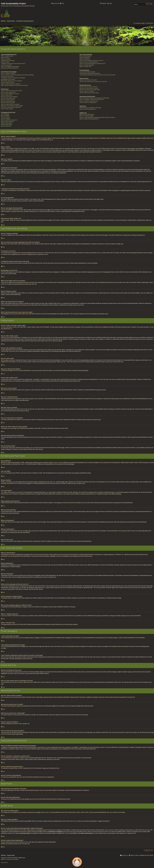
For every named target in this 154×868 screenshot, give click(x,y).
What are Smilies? (5, 117)
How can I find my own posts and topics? (89, 93)
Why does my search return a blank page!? (90, 90)
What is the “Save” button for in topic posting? (12, 106)
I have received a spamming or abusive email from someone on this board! (97, 75)
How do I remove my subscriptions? (88, 102)
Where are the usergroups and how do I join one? (91, 61)
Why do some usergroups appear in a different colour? (93, 64)
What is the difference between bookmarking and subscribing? (94, 98)
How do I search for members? (87, 91)
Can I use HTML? (5, 115)
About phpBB (113, 812)
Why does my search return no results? (89, 88)
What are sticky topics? (7, 123)
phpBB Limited (45, 812)
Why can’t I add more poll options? (9, 97)
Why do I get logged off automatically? (10, 67)
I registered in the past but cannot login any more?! (13, 64)
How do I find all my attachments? (88, 109)
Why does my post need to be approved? (11, 107)
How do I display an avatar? (8, 82)
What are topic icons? (6, 126)
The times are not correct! (7, 76)
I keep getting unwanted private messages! (90, 73)
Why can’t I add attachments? (8, 101)
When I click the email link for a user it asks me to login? (14, 85)
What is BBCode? (5, 114)
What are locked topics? (7, 124)
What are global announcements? (9, 120)
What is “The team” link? (85, 67)
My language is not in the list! (8, 79)
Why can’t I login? (5, 62)
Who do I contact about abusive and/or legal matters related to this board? (97, 117)
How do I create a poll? (7, 95)
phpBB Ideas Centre (71, 821)
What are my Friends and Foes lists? (88, 80)
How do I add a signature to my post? (10, 94)
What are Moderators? (85, 58)
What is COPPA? (5, 58)
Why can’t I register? (6, 59)
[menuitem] (62, 3)
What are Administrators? (86, 56)
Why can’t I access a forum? (8, 100)
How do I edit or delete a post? (8, 92)
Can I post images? (6, 118)
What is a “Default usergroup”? (87, 65)
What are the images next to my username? (11, 81)
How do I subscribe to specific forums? (89, 101)
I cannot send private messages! (87, 72)
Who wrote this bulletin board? (87, 114)
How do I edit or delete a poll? (8, 98)
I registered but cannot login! (8, 61)
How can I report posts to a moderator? (10, 104)
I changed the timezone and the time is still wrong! (13, 78)
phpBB (9, 274)
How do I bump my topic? (7, 109)
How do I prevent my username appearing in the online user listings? (17, 75)
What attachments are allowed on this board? (90, 108)
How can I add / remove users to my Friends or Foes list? (93, 82)
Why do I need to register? (7, 56)
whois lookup (109, 830)
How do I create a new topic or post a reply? (12, 91)
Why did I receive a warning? (8, 103)
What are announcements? (7, 122)
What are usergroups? (85, 59)
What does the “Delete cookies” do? (10, 68)
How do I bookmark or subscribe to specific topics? (92, 99)
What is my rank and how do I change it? (11, 84)
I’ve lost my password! (6, 65)
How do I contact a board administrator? (89, 119)
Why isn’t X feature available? (87, 116)
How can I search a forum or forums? (88, 87)
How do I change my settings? (8, 73)
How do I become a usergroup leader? (89, 62)
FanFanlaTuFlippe (14, 859)
